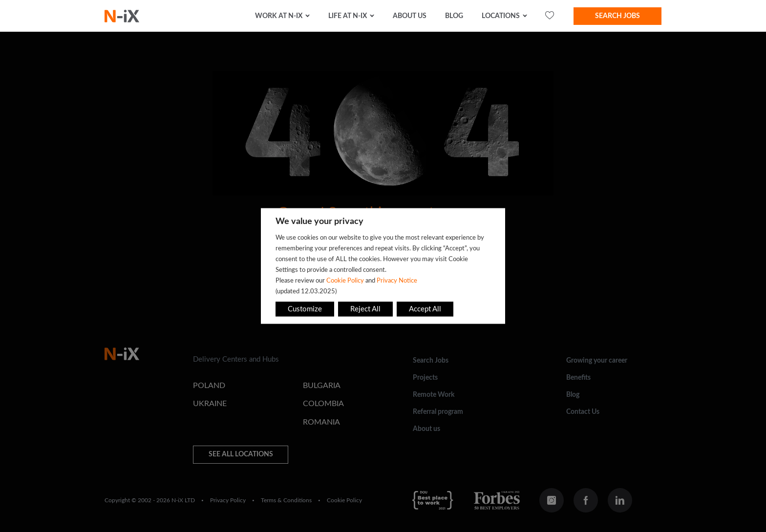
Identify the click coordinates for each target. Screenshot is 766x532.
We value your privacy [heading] (319, 222)
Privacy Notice (397, 281)
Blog (454, 16)
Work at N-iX (279, 16)
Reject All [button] (365, 309)
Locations (501, 16)
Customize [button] (305, 309)
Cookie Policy (345, 281)
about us (410, 16)
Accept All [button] (425, 309)
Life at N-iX (348, 16)
